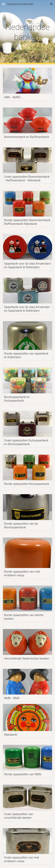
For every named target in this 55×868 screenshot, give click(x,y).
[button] (4, 4)
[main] (28, 32)
